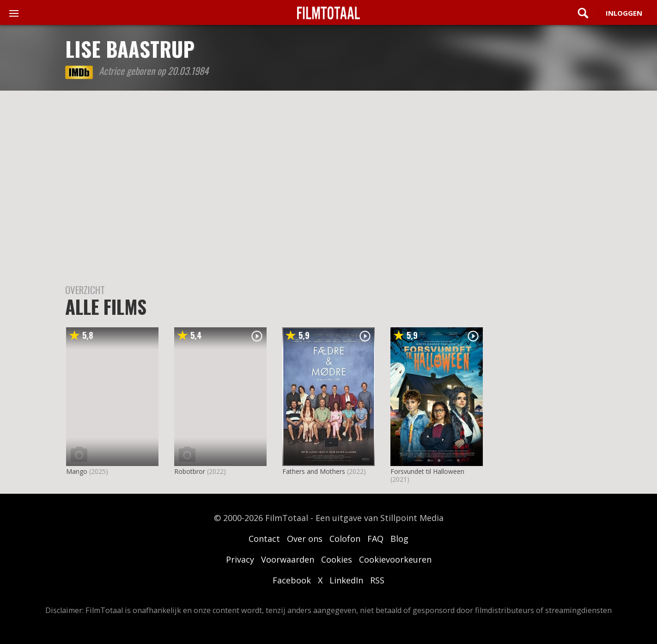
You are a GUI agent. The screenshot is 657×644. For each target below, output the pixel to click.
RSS (377, 580)
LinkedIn (346, 580)
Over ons (305, 539)
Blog (399, 539)
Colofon (345, 539)
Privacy (240, 559)
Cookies (337, 559)
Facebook (292, 580)
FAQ (375, 539)
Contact (264, 539)
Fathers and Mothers (314, 471)
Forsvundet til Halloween (427, 471)
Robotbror (190, 471)
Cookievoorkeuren (395, 559)
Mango (77, 471)
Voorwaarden (288, 559)
